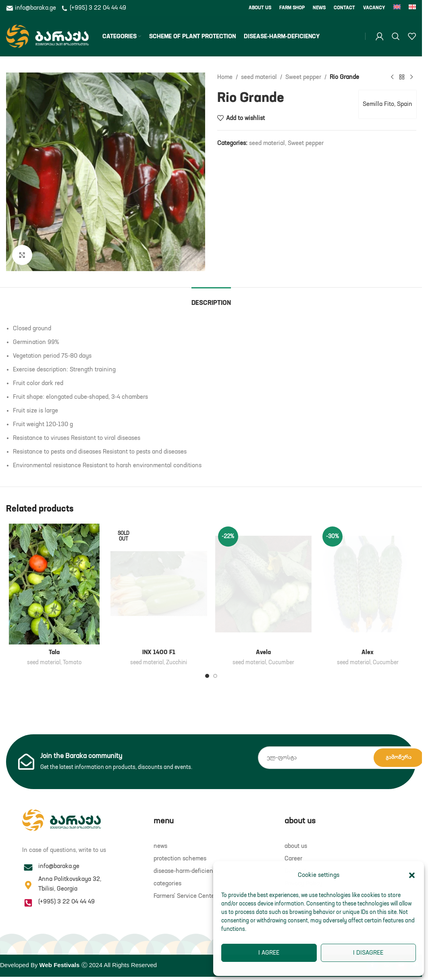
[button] (412, 875)
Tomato (72, 663)
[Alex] (368, 584)
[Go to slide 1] (207, 676)
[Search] (396, 36)
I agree (269, 953)
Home (225, 77)
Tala (54, 652)
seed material (259, 77)
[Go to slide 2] (215, 676)
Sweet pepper (303, 77)
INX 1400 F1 (159, 652)
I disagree (368, 953)
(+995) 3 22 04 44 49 (93, 8)
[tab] (211, 299)
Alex (368, 652)
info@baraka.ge (32, 8)
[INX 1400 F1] (159, 584)
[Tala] (54, 584)
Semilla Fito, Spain (387, 104)
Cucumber (281, 663)
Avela (263, 652)
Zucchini (177, 663)
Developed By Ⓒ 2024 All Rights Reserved (78, 965)
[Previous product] (392, 77)
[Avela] (263, 584)
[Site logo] (47, 36)
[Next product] (411, 77)
